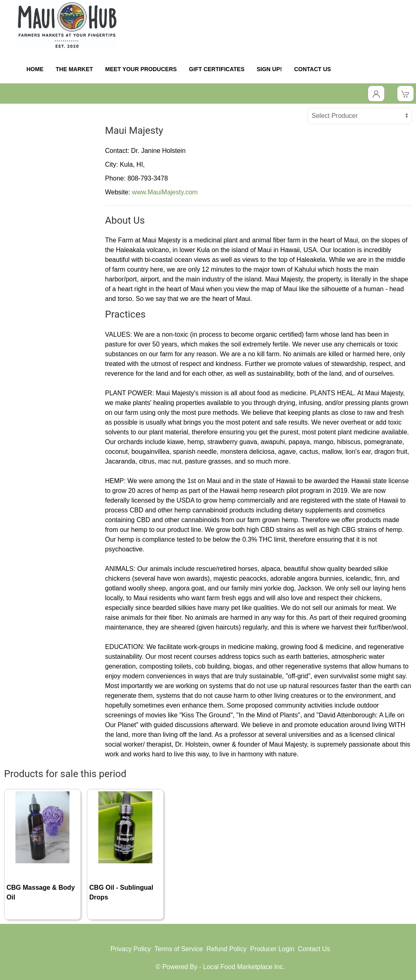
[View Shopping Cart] (405, 94)
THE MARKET (74, 69)
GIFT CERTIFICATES (217, 69)
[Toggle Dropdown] (376, 94)
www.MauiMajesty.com (165, 192)
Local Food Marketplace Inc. (244, 967)
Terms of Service (179, 949)
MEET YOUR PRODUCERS (141, 69)
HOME (35, 69)
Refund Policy (226, 949)
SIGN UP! (269, 69)
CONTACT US (313, 69)
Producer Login (272, 949)
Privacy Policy (131, 949)
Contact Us (314, 949)
